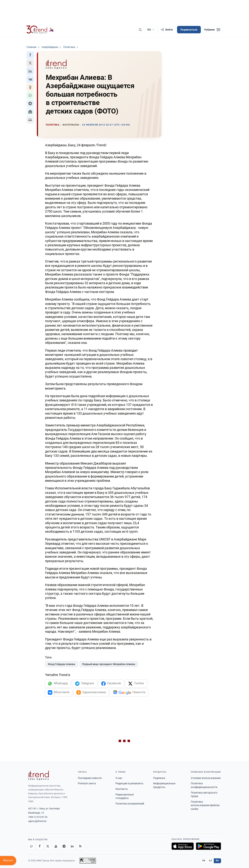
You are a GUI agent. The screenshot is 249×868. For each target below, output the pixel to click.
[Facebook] (40, 846)
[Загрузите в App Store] (183, 846)
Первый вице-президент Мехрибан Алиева (109, 664)
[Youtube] (56, 846)
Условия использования (206, 778)
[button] (30, 55)
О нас (119, 778)
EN (204, 861)
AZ (210, 861)
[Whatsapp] (32, 846)
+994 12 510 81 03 (38, 817)
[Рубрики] (212, 30)
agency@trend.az (37, 821)
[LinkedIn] (72, 846)
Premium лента (87, 783)
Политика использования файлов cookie (205, 805)
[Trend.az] (40, 30)
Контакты (122, 789)
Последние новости (90, 778)
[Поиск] (140, 30)
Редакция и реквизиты (129, 783)
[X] (48, 846)
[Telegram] (64, 846)
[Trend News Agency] (39, 775)
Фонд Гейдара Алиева (61, 664)
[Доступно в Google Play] (208, 846)
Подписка (159, 778)
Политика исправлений (130, 804)
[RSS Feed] (80, 846)
